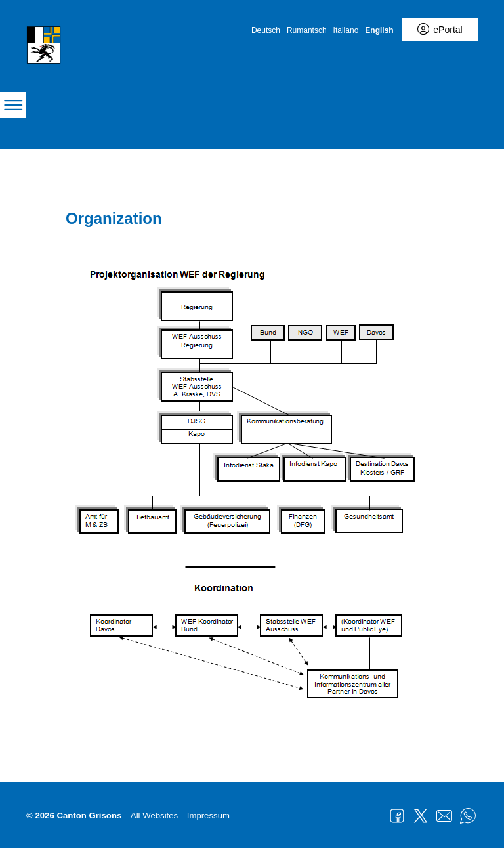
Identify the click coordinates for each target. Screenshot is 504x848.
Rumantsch (307, 30)
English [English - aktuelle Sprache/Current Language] (379, 30)
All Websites (154, 816)
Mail (444, 816)
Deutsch (266, 30)
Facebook (397, 816)
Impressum (208, 816)
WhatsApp (468, 816)
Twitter (421, 816)
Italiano (346, 30)
